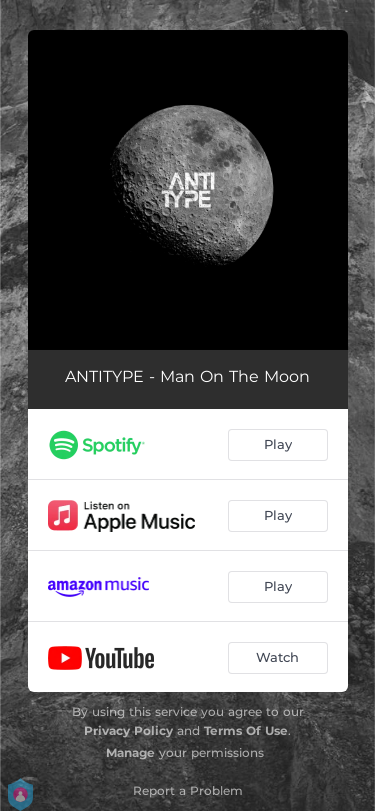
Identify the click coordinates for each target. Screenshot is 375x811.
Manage (130, 752)
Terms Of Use (246, 730)
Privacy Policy (128, 730)
